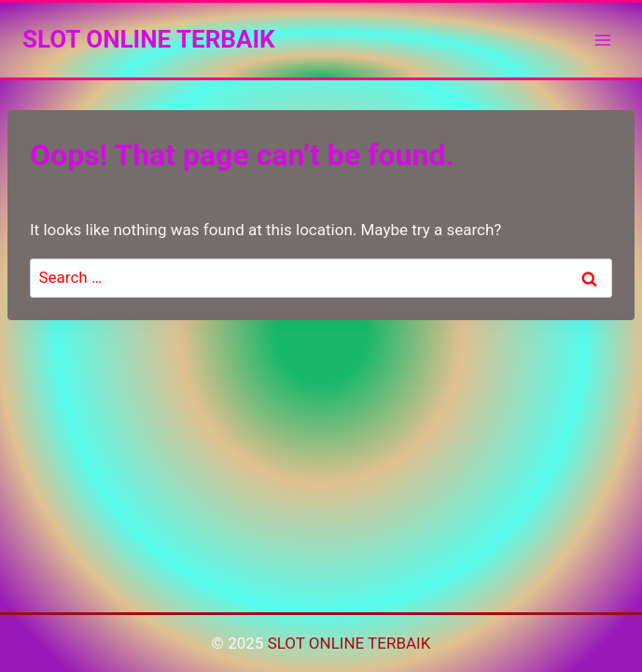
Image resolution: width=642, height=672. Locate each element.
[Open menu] (602, 40)
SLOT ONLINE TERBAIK (349, 643)
